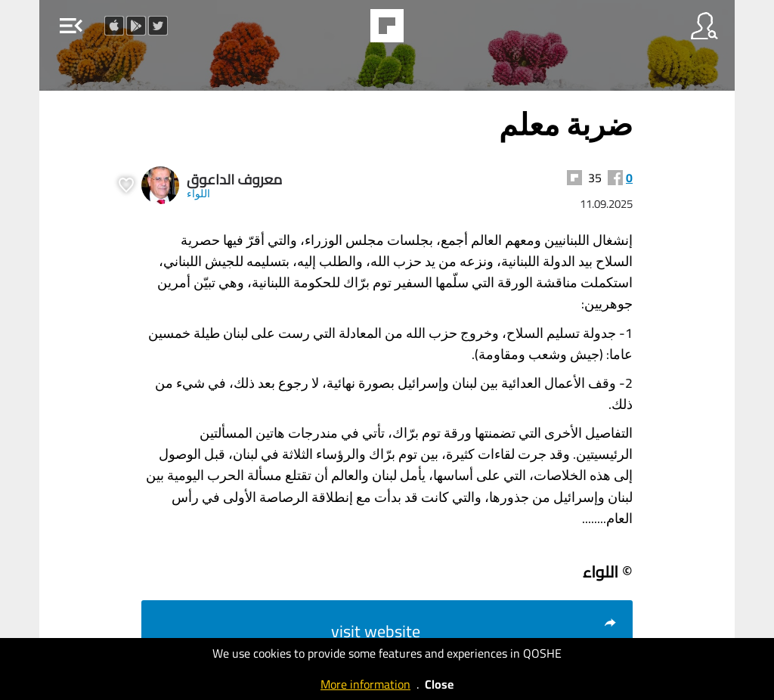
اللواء (198, 193)
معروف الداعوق (234, 180)
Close (439, 684)
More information (365, 684)
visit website (474, 631)
